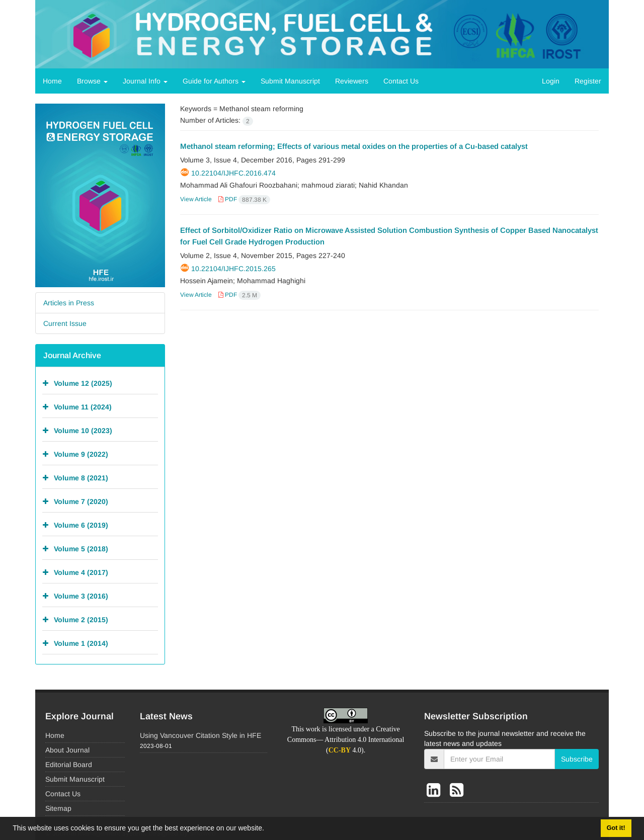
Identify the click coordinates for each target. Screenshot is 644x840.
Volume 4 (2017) (81, 572)
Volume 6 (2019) (81, 525)
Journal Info (145, 81)
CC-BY (340, 750)
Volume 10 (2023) (83, 430)
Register (588, 81)
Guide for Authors (214, 81)
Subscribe (577, 759)
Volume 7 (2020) (81, 501)
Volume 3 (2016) (81, 596)
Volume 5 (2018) (81, 548)
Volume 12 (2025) (83, 383)
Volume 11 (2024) (83, 406)
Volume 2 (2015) (81, 619)
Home (52, 81)
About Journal (67, 750)
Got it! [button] (616, 828)
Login (551, 81)
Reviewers (352, 81)
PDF (244, 199)
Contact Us (401, 81)
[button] (268, 829)
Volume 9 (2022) (81, 454)
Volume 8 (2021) (81, 477)
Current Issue (65, 323)
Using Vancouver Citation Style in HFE (200, 735)
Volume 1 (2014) (81, 643)
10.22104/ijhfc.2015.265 (233, 269)
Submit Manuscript (290, 81)
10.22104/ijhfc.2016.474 (233, 173)
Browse (92, 81)
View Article (196, 199)
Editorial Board (69, 765)
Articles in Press (69, 303)
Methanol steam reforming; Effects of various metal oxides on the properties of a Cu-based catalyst (354, 146)
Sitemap (58, 808)
